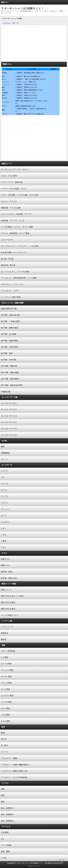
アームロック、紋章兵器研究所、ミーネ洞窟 (19, 278)
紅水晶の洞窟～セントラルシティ (14, 252)
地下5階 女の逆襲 (9, 334)
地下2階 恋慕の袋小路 (10, 315)
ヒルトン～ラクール (9, 201)
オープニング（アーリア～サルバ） (15, 169)
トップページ (6, 23)
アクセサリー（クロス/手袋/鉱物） (15, 777)
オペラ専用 (5, 689)
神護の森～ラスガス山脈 (11, 208)
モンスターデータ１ (9, 403)
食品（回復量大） (8, 821)
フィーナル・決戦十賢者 (11, 297)
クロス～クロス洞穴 (9, 176)
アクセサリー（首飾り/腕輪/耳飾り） (16, 765)
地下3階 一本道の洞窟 (10, 321)
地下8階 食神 (7, 353)
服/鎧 (3, 733)
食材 (3, 802)
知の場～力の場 (7, 259)
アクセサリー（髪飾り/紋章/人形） (15, 771)
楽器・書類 (5, 852)
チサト (4, 547)
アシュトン (5, 509)
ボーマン (4, 490)
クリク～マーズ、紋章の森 (12, 182)
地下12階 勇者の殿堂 (10, 379)
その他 (4, 858)
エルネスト (5, 522)
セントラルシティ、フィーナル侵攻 (15, 272)
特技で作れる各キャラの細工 (12, 596)
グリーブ (4, 752)
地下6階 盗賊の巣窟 (9, 341)
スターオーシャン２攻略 (12, 18)
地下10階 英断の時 (9, 366)
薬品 (3, 795)
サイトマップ (34, 866)
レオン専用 (5, 708)
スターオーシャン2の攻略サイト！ (22, 8)
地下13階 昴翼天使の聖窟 (12, 385)
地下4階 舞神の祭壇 (9, 328)
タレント (4, 459)
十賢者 (4, 541)
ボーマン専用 (6, 677)
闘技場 (4, 639)
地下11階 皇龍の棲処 (10, 372)
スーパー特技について (10, 615)
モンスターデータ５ (9, 429)
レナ (3, 477)
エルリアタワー (7, 240)
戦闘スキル (5, 565)
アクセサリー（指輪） (10, 758)
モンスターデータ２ (9, 409)
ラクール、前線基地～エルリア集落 (15, 233)
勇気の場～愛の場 (8, 265)
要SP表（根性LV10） (9, 578)
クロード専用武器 (8, 651)
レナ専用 (4, 657)
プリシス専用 (6, 683)
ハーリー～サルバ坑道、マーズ (13, 189)
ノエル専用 (5, 715)
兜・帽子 (4, 745)
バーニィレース (7, 627)
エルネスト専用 (7, 696)
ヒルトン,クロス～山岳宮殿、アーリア (16, 214)
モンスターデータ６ (9, 435)
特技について (6, 590)
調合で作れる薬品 (8, 602)
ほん (3, 839)
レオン (4, 528)
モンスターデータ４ (9, 422)
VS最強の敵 (6, 392)
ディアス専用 (6, 702)
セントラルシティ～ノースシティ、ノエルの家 (20, 246)
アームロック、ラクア (10, 291)
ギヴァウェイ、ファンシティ (12, 284)
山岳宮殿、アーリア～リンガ (12, 220)
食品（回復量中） (8, 814)
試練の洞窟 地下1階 (9, 309)
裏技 (3, 447)
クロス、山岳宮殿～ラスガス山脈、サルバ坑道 (20, 195)
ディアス (4, 496)
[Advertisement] (34, 45)
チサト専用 (5, 721)
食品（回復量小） (8, 808)
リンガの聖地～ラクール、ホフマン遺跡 (17, 227)
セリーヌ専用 (6, 664)
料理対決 (4, 633)
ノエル (4, 535)
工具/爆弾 (5, 832)
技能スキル (5, 559)
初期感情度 (5, 453)
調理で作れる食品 (8, 609)
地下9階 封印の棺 (9, 360)
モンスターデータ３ (9, 416)
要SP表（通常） (7, 572)
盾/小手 (4, 739)
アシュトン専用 (7, 670)
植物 (3, 789)
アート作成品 (6, 845)
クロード (4, 471)
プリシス (4, 503)
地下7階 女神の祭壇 (9, 347)
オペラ (4, 516)
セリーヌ (4, 484)
